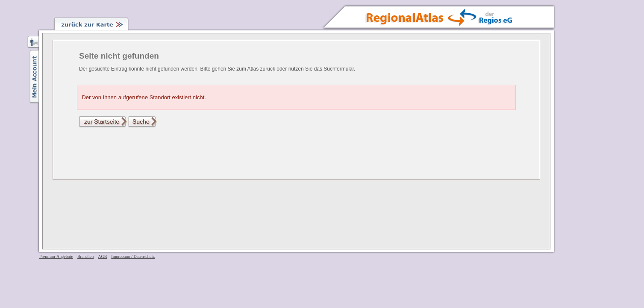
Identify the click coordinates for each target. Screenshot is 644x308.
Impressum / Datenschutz (133, 256)
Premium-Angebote (56, 256)
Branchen (85, 256)
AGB (102, 256)
